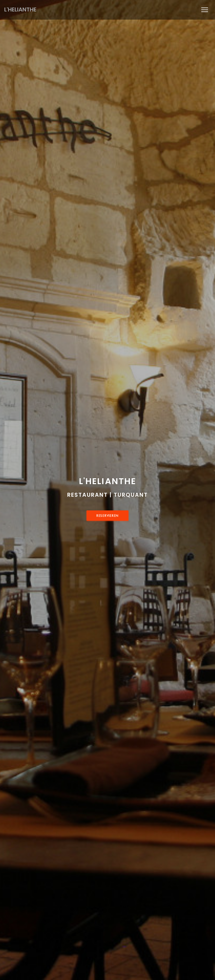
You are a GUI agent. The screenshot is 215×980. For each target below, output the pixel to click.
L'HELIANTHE (20, 10)
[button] (205, 10)
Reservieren (107, 516)
